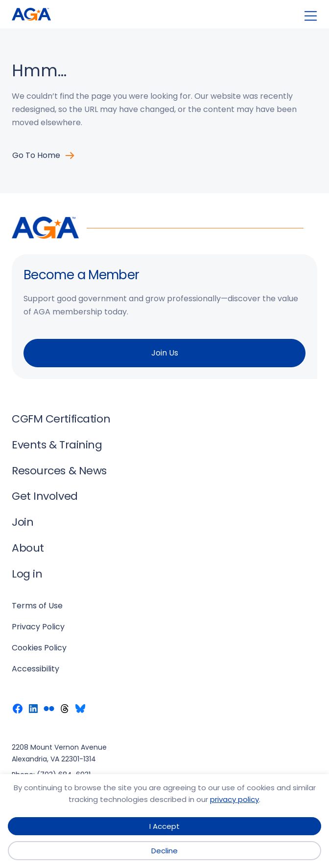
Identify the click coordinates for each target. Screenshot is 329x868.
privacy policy (235, 799)
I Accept (164, 826)
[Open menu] (311, 16)
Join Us (165, 353)
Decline (164, 851)
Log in (27, 574)
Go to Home (36, 155)
